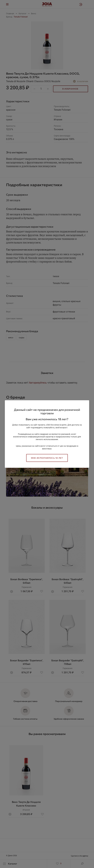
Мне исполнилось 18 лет (47, 458)
